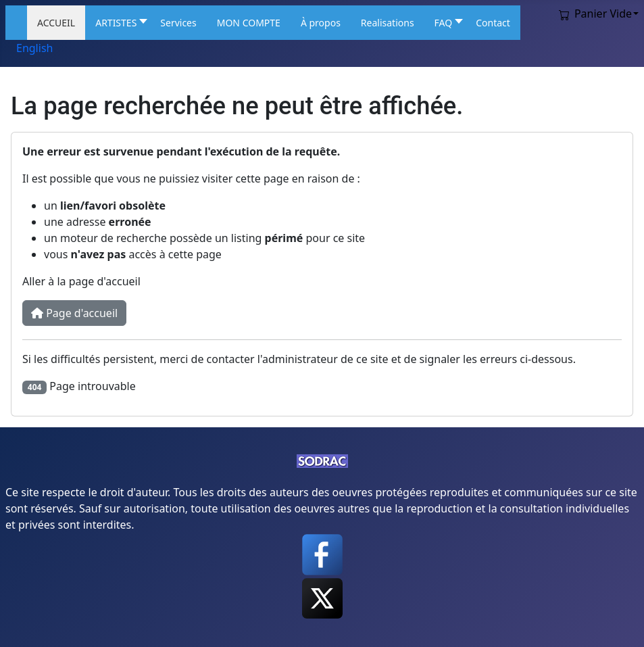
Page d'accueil (74, 313)
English (34, 48)
